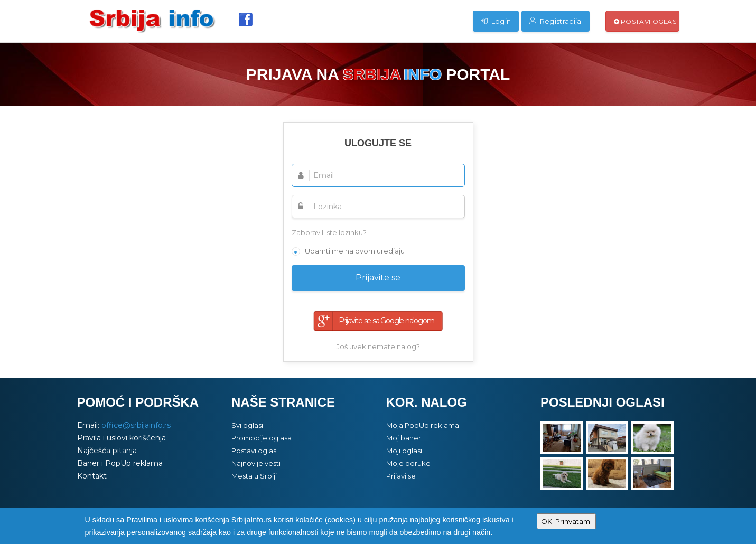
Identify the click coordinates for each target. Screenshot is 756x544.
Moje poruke (408, 463)
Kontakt (92, 476)
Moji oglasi (404, 451)
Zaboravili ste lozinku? (329, 232)
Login (496, 21)
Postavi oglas (645, 21)
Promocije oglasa (262, 438)
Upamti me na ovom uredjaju (355, 251)
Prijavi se (401, 476)
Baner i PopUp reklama (120, 463)
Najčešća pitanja (107, 451)
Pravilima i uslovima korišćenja (178, 520)
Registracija (555, 21)
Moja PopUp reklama (423, 425)
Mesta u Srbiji (254, 476)
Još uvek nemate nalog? (378, 346)
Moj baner (404, 438)
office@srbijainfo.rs (136, 425)
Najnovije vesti (256, 463)
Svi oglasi (247, 425)
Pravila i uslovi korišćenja (122, 438)
